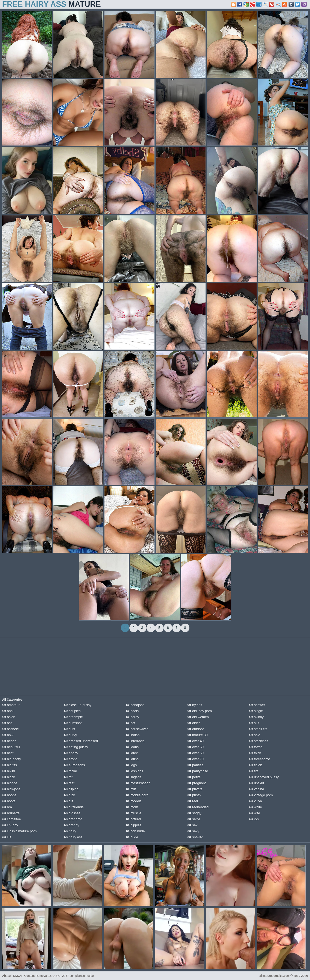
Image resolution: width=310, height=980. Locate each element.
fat (68, 777)
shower (257, 705)
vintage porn (261, 795)
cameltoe (11, 819)
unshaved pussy (264, 777)
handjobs (135, 705)
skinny (256, 717)
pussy (194, 795)
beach (9, 741)
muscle (134, 813)
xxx (254, 819)
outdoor (196, 729)
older (194, 723)
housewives (137, 729)
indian (133, 735)
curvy (70, 735)
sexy (193, 831)
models (134, 801)
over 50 (195, 747)
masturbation (138, 783)
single (256, 711)
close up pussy (78, 705)
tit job (256, 765)
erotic (71, 759)
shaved (195, 837)
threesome (260, 759)
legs (131, 765)
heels (132, 711)
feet (69, 783)
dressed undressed (81, 741)
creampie (73, 717)
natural (133, 819)
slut (254, 723)
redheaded (198, 807)
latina (132, 759)
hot (131, 723)
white (256, 807)
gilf (69, 801)
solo (255, 735)
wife (255, 813)
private (195, 789)
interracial (136, 741)
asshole (11, 729)
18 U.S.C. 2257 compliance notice (71, 976)
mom (132, 807)
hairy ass (73, 837)
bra (7, 807)
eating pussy (76, 747)
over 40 (195, 741)
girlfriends (74, 807)
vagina (257, 789)
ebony (71, 753)
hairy (70, 831)
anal (8, 711)
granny (72, 825)
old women (198, 717)
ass (7, 723)
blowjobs (11, 789)
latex (132, 753)
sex (192, 825)
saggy (194, 813)
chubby (10, 825)
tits (254, 771)
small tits (258, 729)
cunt (70, 729)
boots (9, 801)
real (193, 801)
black (9, 777)
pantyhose (198, 771)
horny (132, 717)
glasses (72, 813)
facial (70, 771)
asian (9, 717)
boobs (9, 795)
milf (131, 789)
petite (194, 777)
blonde (10, 783)
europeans (74, 765)
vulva (256, 801)
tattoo (256, 747)
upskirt (257, 783)
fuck (70, 795)
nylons (195, 705)
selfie (194, 819)
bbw (8, 735)
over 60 (195, 753)
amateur (11, 705)
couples (72, 711)
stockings (259, 741)
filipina (71, 789)
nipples (134, 825)
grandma (73, 819)
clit (7, 837)
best (8, 753)
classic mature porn (19, 831)
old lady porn (200, 711)
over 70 (195, 759)
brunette (11, 813)
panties (195, 765)
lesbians (134, 771)
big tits (10, 765)
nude (132, 837)
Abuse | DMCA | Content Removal (25, 976)
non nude (135, 831)
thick (255, 753)
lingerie (134, 777)
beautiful (11, 747)
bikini (8, 771)
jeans (132, 747)
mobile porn (137, 795)
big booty (11, 759)
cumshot (73, 723)
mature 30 (197, 735)
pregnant (197, 783)
